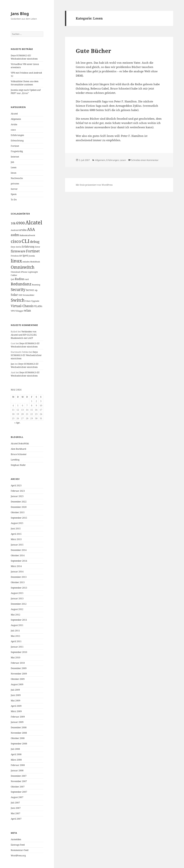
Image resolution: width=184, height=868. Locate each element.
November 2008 (19, 733)
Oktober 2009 (18, 679)
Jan (12, 364)
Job (12, 162)
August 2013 (17, 593)
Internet (15, 157)
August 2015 (17, 523)
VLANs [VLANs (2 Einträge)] (38, 306)
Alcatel (14, 114)
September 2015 (19, 518)
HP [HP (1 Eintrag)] (21, 256)
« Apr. (17, 423)
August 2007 (17, 797)
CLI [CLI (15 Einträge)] (25, 241)
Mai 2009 (16, 701)
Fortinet (15, 146)
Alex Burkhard (18, 449)
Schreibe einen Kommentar (145, 160)
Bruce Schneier (19, 454)
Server (14, 189)
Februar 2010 (18, 663)
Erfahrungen (17, 135)
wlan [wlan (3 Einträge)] (27, 310)
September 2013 (19, 588)
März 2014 (16, 566)
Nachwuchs (17, 178)
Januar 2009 (17, 722)
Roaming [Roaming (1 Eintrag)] (36, 285)
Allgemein (16, 119)
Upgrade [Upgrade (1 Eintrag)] (35, 301)
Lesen (14, 167)
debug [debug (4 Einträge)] (35, 242)
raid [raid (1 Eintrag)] (27, 279)
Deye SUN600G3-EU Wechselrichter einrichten (24, 57)
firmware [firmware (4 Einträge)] (18, 251)
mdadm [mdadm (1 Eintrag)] (26, 262)
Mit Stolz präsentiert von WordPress (94, 185)
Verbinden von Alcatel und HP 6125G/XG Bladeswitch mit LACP (24, 335)
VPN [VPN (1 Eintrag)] (13, 311)
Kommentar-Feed (20, 850)
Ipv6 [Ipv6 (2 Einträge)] (25, 256)
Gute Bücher (93, 51)
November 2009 (19, 674)
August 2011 (17, 625)
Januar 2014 (17, 572)
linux (14, 173)
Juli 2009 (15, 690)
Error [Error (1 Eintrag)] (38, 247)
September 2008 (19, 744)
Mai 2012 (16, 615)
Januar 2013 (17, 598)
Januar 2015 (17, 545)
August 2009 (17, 684)
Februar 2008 (18, 765)
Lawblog (15, 460)
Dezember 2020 (19, 507)
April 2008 (16, 754)
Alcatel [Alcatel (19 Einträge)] (34, 222)
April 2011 (16, 641)
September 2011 (19, 620)
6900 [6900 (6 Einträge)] (20, 223)
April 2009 (16, 706)
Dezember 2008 (19, 727)
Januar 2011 (17, 647)
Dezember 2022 (19, 502)
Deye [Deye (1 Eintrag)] (13, 247)
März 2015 (16, 539)
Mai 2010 (16, 658)
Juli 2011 (15, 631)
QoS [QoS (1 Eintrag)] (13, 279)
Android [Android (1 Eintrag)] (15, 230)
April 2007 (16, 819)
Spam (14, 194)
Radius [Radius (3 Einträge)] (20, 279)
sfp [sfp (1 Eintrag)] (36, 290)
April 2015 (16, 534)
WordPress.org (18, 856)
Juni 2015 (16, 529)
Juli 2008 (15, 749)
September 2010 (19, 652)
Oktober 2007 (18, 787)
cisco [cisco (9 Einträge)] (16, 241)
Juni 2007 (16, 808)
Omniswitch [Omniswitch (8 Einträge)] (23, 267)
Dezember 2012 (19, 604)
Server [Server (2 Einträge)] (30, 290)
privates (15, 184)
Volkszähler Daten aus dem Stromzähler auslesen (25, 83)
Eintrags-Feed (18, 845)
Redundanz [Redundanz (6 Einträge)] (21, 284)
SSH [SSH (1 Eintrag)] (20, 295)
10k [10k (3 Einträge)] (13, 223)
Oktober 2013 (18, 582)
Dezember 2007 (19, 776)
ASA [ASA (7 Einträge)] (31, 229)
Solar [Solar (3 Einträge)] (14, 295)
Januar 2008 (17, 771)
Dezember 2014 (19, 550)
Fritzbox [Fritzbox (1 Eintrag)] (15, 256)
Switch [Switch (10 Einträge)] (18, 300)
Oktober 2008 (18, 738)
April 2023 (16, 485)
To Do (14, 200)
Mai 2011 (16, 636)
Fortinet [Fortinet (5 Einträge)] (33, 251)
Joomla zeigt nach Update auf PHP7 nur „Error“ (26, 92)
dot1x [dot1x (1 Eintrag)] (19, 247)
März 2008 (16, 760)
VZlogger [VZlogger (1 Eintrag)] (19, 311)
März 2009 (16, 711)
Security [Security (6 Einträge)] (18, 290)
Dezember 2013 (19, 577)
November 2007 (19, 781)
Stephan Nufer (18, 465)
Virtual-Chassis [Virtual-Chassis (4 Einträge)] (22, 306)
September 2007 (19, 792)
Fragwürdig (17, 151)
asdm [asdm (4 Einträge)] (15, 235)
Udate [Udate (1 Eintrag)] (28, 301)
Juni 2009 (16, 695)
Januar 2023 (17, 496)
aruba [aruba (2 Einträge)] (23, 230)
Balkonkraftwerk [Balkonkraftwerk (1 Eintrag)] (27, 235)
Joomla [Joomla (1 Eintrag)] (32, 256)
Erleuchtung (17, 141)
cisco (13, 130)
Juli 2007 (15, 803)
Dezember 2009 (19, 668)
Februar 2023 (18, 491)
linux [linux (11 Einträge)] (16, 261)
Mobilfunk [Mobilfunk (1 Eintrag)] (35, 262)
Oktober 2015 (18, 512)
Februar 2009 (18, 717)
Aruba (14, 124)
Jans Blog (20, 13)
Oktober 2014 (18, 555)
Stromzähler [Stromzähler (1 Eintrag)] (29, 295)
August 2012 (17, 609)
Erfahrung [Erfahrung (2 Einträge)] (28, 247)
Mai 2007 (16, 813)
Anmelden (16, 839)
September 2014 (19, 561)
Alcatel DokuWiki (20, 444)
